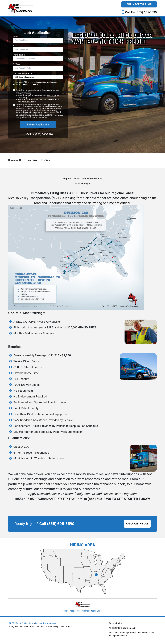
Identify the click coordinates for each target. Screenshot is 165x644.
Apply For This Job (139, 4)
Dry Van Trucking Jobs (46, 623)
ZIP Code (17, 64)
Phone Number (19, 55)
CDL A (16, 85)
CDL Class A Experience (22, 73)
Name (15, 36)
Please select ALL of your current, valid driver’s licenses (35, 82)
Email (15, 46)
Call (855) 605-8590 (57, 524)
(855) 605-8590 (141, 12)
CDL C (37, 85)
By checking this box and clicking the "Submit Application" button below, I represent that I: (40, 96)
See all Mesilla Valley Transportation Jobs (82, 611)
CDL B (27, 85)
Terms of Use (51, 96)
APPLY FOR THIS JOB (137, 524)
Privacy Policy (22, 98)
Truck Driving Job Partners (27, 101)
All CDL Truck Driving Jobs (21, 623)
